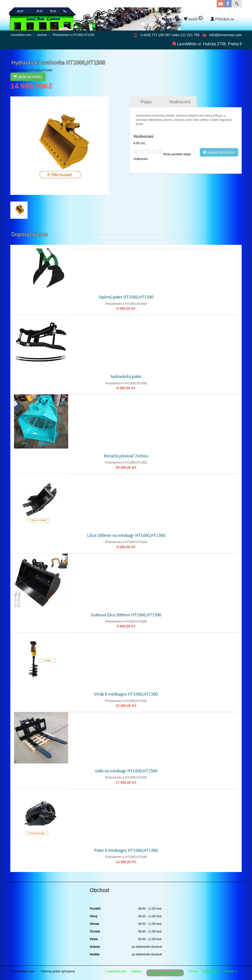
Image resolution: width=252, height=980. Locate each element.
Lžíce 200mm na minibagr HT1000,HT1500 (126, 535)
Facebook (228, 4)
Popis (146, 102)
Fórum (193, 971)
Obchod (136, 971)
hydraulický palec (126, 376)
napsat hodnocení (219, 152)
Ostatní (230, 971)
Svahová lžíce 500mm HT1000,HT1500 (126, 615)
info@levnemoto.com (225, 35)
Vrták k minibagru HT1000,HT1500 (126, 694)
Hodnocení (180, 102)
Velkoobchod (211, 971)
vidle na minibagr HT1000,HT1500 (126, 771)
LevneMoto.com (116, 971)
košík (193, 19)
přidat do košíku (28, 77)
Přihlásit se (222, 19)
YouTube (220, 4)
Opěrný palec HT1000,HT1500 (126, 297)
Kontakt (166, 19)
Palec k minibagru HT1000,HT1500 (126, 850)
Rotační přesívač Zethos (126, 456)
